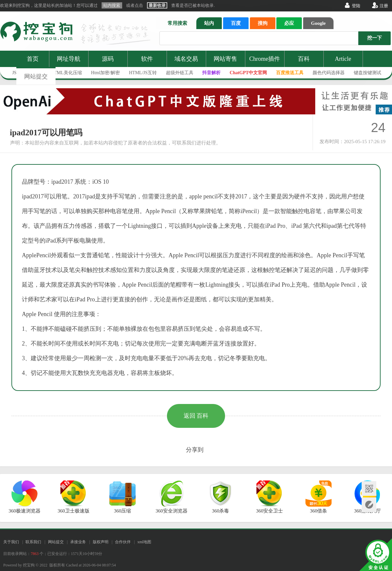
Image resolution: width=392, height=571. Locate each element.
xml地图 (144, 542)
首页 (33, 59)
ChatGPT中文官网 (248, 73)
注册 (384, 6)
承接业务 (78, 542)
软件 (147, 59)
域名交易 (186, 59)
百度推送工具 (290, 73)
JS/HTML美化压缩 (64, 73)
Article (343, 59)
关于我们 (11, 542)
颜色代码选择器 (329, 73)
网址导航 (69, 59)
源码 (108, 59)
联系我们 (33, 542)
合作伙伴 (123, 542)
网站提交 (36, 76)
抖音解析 (211, 73)
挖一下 (375, 38)
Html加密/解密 (106, 73)
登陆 (356, 6)
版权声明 (101, 542)
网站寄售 (225, 59)
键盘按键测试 (367, 73)
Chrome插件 (265, 59)
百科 (304, 59)
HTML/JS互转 (143, 73)
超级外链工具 (180, 73)
